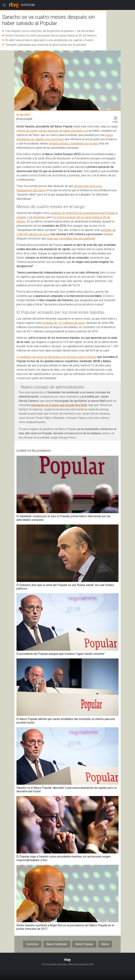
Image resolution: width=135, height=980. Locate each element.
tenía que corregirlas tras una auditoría (71, 238)
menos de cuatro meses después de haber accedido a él (52, 131)
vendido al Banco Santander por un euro (74, 143)
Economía (32, 944)
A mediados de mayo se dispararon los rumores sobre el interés (57, 357)
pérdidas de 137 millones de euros (64, 323)
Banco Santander (57, 944)
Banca (105, 944)
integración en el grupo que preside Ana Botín (59, 405)
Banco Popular (84, 944)
